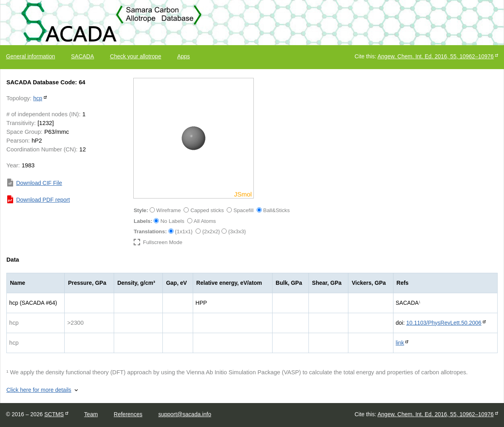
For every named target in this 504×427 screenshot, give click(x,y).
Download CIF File (39, 183)
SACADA (83, 56)
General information (31, 56)
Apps (184, 56)
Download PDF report (43, 200)
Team (91, 414)
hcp (38, 98)
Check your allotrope (136, 56)
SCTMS (54, 414)
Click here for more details (39, 390)
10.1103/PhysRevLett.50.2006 (444, 323)
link (400, 343)
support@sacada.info (185, 414)
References (128, 414)
